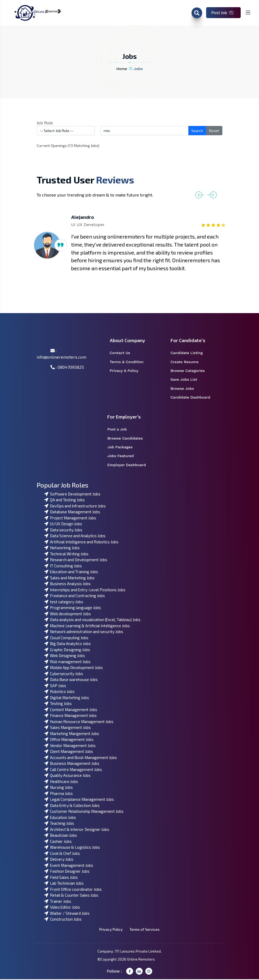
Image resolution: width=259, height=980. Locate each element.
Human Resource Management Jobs (79, 722)
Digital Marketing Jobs (67, 698)
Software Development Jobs (72, 495)
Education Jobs (60, 818)
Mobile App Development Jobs (74, 668)
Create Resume (188, 362)
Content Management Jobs (71, 710)
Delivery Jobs (59, 860)
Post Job (222, 13)
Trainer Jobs (58, 902)
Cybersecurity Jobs (64, 674)
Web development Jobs (68, 614)
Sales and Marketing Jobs (69, 579)
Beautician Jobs (61, 836)
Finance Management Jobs (71, 716)
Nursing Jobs (59, 788)
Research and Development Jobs (76, 560)
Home (122, 69)
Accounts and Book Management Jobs (81, 758)
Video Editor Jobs (62, 908)
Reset (214, 131)
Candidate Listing (190, 353)
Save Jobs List (187, 380)
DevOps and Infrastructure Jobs (75, 507)
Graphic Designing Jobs (67, 650)
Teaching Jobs (59, 824)
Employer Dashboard (129, 466)
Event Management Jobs (69, 866)
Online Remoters (141, 960)
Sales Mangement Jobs (68, 728)
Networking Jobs (62, 548)
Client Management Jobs (69, 752)
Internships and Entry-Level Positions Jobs (85, 591)
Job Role (45, 123)
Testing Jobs (58, 704)
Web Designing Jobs (65, 656)
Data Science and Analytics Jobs (75, 536)
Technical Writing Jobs (66, 555)
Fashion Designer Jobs (67, 872)
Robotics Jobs (60, 692)
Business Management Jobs (72, 764)
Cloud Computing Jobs (66, 638)
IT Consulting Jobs (63, 567)
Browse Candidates (128, 439)
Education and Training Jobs (71, 572)
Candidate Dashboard (193, 398)
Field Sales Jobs (61, 878)
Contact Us (123, 353)
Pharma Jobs (59, 794)
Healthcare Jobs (61, 782)
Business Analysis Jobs (67, 584)
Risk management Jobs (67, 662)
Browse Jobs (186, 389)
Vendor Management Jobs (70, 746)
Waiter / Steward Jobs (67, 914)
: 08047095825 (67, 367)
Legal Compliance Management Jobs (79, 800)
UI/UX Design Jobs (63, 524)
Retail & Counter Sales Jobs (71, 896)
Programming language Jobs (73, 608)
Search (197, 131)
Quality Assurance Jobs (67, 776)
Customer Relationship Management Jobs (84, 812)
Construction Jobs (63, 920)
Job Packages (123, 448)
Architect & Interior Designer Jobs (77, 830)
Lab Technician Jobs (64, 884)
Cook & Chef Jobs (62, 854)
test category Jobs (64, 602)
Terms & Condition (129, 362)
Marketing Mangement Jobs (72, 734)
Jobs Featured (124, 457)
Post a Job (120, 430)
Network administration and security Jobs (84, 632)
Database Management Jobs (72, 512)
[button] (206, 195)
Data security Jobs (63, 531)
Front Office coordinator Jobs (73, 890)
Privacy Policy (111, 930)
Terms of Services (145, 930)
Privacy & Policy (127, 371)
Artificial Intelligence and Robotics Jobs (81, 543)
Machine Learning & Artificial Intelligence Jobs (87, 626)
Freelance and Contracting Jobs (75, 596)
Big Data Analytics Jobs (68, 644)
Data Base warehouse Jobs (71, 680)
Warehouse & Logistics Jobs (72, 848)
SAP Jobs (55, 686)
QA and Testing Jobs (65, 501)
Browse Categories (191, 371)
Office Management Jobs (69, 740)
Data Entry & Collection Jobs (72, 806)
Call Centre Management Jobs (73, 770)
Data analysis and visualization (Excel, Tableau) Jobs (92, 620)
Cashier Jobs (58, 842)
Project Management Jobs (70, 519)
